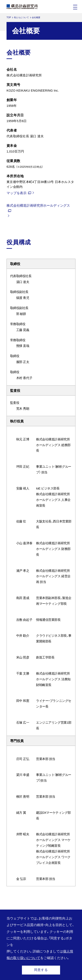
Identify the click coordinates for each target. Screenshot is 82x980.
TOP (9, 17)
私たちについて (22, 17)
